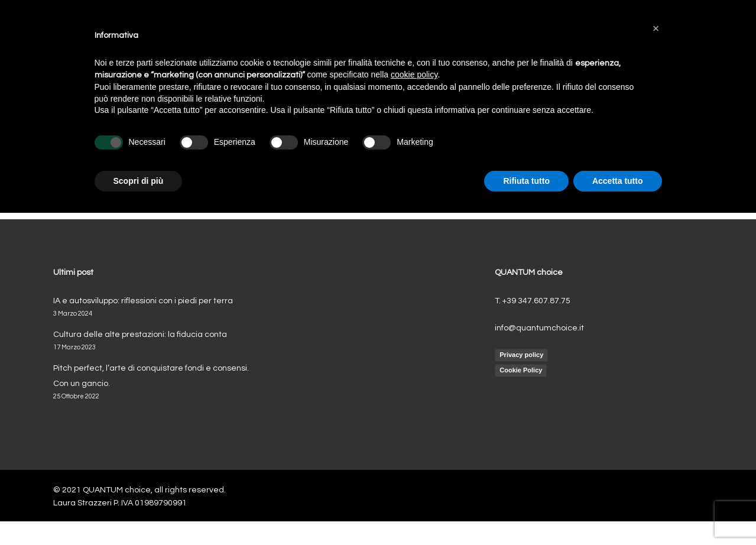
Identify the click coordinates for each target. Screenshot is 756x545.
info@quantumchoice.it (539, 328)
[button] (656, 28)
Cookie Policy (521, 370)
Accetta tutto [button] (618, 181)
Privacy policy (521, 355)
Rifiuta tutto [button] (526, 181)
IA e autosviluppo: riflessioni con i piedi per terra (143, 301)
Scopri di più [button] (139, 181)
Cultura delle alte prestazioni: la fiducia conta (140, 335)
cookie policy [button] (414, 74)
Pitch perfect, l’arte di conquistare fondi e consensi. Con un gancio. (151, 376)
